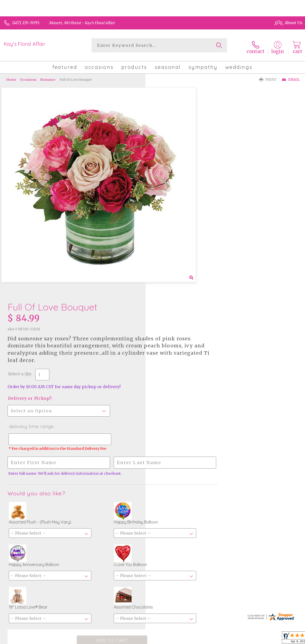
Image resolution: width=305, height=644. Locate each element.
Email (291, 77)
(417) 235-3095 (26, 23)
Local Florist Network (251, 639)
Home (11, 77)
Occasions (28, 77)
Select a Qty (165, 164)
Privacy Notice (213, 639)
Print (268, 77)
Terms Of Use (182, 639)
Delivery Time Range (177, 217)
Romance (48, 77)
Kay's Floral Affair (25, 44)
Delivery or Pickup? (175, 188)
